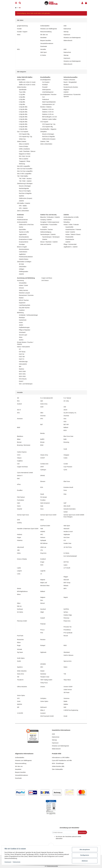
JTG (42, 550)
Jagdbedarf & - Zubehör (71, 247)
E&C (18, 478)
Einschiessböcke (24, 237)
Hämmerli (66, 529)
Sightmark (43, 652)
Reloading (67, 222)
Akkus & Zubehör (24, 144)
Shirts (21, 337)
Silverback (67, 652)
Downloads (44, 46)
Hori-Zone (67, 537)
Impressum (67, 35)
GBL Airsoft (67, 506)
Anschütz (66, 416)
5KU (18, 401)
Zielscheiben (23, 267)
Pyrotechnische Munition (71, 87)
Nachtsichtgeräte (24, 188)
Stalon (66, 667)
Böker (19, 439)
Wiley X (43, 710)
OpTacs (66, 612)
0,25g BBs (22, 99)
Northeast (20, 609)
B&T (42, 424)
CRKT (42, 467)
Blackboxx (20, 436)
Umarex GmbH (68, 687)
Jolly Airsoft (20, 547)
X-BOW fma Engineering (71, 710)
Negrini (66, 597)
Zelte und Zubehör (46, 244)
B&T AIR (66, 424)
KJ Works (43, 55)
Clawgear (66, 455)
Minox (19, 594)
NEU (19, 49)
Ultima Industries (22, 687)
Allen (42, 413)
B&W (19, 427)
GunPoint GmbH (45, 526)
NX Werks (20, 612)
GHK (19, 520)
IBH (20, 366)
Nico (42, 600)
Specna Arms (68, 661)
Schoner (21, 288)
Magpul (66, 577)
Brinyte (42, 442)
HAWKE (43, 532)
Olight (42, 612)
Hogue (19, 537)
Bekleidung (20, 313)
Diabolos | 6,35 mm (48, 114)
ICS (65, 540)
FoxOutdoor (21, 500)
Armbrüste (20, 217)
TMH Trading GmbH (46, 680)
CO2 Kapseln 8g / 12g (26, 137)
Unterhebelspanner (48, 92)
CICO (19, 455)
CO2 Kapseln (44, 122)
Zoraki (65, 716)
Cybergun (43, 470)
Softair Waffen (21, 80)
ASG (65, 422)
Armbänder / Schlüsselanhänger (28, 315)
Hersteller (43, 49)
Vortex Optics (44, 701)
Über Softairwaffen (57, 769)
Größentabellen (45, 26)
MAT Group (67, 583)
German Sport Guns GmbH (48, 515)
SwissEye (43, 674)
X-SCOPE (20, 713)
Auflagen (22, 269)
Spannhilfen (22, 230)
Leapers (20, 571)
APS (42, 419)
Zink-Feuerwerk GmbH (47, 716)
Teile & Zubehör (24, 159)
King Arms (43, 553)
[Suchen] (20, 3)
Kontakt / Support (22, 32)
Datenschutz (67, 29)
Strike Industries (22, 671)
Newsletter (43, 38)
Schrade (20, 649)
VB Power (67, 692)
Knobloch (43, 559)
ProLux (42, 630)
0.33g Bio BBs (23, 119)
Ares (65, 419)
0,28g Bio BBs (23, 114)
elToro (19, 484)
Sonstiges (22, 244)
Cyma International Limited (25, 473)
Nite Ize (19, 606)
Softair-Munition (22, 87)
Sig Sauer (20, 652)
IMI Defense (44, 543)
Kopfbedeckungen (24, 327)
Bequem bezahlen (46, 41)
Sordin (19, 661)
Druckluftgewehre (46, 80)
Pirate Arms (67, 621)
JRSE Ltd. (43, 547)
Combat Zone (44, 464)
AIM (65, 407)
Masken (21, 298)
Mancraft (66, 580)
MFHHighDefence (22, 591)
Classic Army (44, 455)
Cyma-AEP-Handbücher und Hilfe (62, 760)
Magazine (67, 90)
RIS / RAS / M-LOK (25, 156)
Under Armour (68, 690)
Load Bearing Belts (25, 305)
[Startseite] (16, 8)
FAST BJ (22, 354)
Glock (42, 520)
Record (66, 636)
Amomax (43, 416)
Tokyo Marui (67, 680)
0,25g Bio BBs (23, 112)
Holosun (43, 537)
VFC (18, 698)
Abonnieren (82, 832)
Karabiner (22, 310)
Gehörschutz (67, 220)
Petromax (66, 618)
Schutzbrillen (23, 283)
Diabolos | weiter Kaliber (49, 119)
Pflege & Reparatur (25, 330)
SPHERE (43, 664)
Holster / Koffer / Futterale (71, 225)
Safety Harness (24, 290)
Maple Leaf (44, 583)
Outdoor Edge (68, 615)
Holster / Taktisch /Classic (73, 234)
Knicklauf (45, 85)
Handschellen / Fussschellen (49, 225)
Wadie (65, 701)
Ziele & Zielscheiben (23, 211)
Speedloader (23, 90)
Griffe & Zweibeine (24, 149)
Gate (42, 506)
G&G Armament (45, 503)
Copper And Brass (22, 467)
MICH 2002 (22, 376)
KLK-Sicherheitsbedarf (70, 556)
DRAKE (43, 476)
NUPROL (66, 609)
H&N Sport (44, 52)
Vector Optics (21, 695)
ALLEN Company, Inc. (70, 413)
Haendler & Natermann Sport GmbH (28, 529)
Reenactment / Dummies (26, 295)
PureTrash (20, 636)
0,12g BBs (22, 95)
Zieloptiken (44, 132)
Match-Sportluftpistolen (49, 102)
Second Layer (23, 335)
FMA (65, 494)
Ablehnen (85, 861)
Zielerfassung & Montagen (25, 183)
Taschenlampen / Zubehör (48, 234)
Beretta (42, 433)
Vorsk (19, 701)
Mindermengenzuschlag (52, 866)
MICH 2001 (22, 374)
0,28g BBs (22, 102)
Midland (43, 591)
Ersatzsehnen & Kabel (26, 239)
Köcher (21, 227)
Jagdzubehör (23, 234)
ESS (42, 487)
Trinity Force (44, 683)
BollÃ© (42, 439)
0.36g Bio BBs (23, 122)
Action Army (44, 404)
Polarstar (43, 624)
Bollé (65, 439)
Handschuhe (23, 320)
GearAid (20, 509)
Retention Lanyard (24, 293)
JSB (18, 550)
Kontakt (19, 29)
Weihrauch (44, 707)
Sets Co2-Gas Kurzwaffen (25, 169)
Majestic (43, 580)
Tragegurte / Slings (25, 161)
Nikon (19, 603)
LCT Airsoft (67, 568)
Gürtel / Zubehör (70, 232)
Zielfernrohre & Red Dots (26, 225)
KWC (42, 565)
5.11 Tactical (67, 398)
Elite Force (67, 481)
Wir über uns (44, 35)
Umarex (43, 687)
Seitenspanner (47, 90)
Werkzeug (22, 164)
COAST (43, 458)
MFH (65, 588)
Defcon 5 (20, 476)
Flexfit (42, 494)
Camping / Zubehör (46, 220)
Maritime (22, 369)
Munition (66, 85)
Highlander (67, 534)
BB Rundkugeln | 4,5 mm (50, 117)
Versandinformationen (47, 43)
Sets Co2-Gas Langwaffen (25, 171)
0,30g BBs (22, 104)
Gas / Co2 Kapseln (23, 132)
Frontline (43, 500)
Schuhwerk (22, 332)
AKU (18, 413)
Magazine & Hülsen (25, 154)
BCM (65, 430)
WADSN (20, 704)
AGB (65, 26)
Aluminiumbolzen (24, 249)
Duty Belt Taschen (24, 308)
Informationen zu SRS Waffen (61, 758)
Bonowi (19, 442)
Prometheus (67, 630)
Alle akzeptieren (85, 850)
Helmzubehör (23, 364)
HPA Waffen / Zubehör (24, 203)
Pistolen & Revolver (69, 80)
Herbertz (20, 534)
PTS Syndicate (68, 633)
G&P (65, 503)
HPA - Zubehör (23, 208)
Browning (66, 442)
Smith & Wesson (68, 655)
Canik (65, 449)
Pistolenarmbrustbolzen (26, 257)
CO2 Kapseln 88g (24, 134)
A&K (42, 401)
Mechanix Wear (45, 586)
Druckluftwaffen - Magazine (48, 129)
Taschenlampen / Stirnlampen (51, 237)
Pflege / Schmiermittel (70, 244)
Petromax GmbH (22, 621)
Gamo (19, 506)
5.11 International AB (47, 398)
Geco (42, 509)
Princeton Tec (68, 627)
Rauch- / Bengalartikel (70, 82)
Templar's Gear (45, 677)
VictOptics (43, 698)
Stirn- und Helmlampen (26, 384)
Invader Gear (67, 543)
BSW (42, 445)
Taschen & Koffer (24, 232)
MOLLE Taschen (24, 300)
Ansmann (20, 419)
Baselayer (22, 318)
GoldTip (19, 523)
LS (41, 574)
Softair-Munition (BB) (58, 766)
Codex (66, 458)
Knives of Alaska (22, 559)
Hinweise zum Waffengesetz (49, 29)
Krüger (42, 562)
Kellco (19, 553)
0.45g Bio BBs (23, 129)
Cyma (65, 470)
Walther (66, 704)
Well (65, 707)
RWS (65, 645)
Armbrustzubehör (22, 222)
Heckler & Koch (68, 532)
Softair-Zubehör (22, 141)
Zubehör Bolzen (24, 259)
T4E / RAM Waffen (23, 176)
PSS (42, 633)
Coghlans (20, 461)
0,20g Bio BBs (23, 107)
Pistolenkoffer (70, 237)
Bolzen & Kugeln (22, 247)
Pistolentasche (70, 239)
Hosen (21, 322)
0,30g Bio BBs (23, 117)
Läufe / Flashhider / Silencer (27, 151)
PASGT (21, 381)
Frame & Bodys (24, 146)
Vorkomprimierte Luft (48, 104)
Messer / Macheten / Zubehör (49, 242)
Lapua (65, 565)
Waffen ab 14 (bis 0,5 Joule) (27, 82)
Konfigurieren (85, 855)
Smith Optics (21, 658)
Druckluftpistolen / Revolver (48, 95)
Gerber (66, 512)
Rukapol (43, 645)
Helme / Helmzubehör (23, 347)
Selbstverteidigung (46, 232)
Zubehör (21, 201)
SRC (42, 667)
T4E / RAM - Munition (25, 179)
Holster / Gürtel (23, 285)
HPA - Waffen (23, 206)
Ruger (19, 645)
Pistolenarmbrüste (22, 220)
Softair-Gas (22, 139)
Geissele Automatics (70, 509)
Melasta (66, 586)
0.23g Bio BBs (23, 109)
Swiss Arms (21, 674)
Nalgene (43, 597)
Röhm (19, 642)
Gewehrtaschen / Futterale (73, 230)
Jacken (21, 325)
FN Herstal (44, 497)
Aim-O (19, 410)
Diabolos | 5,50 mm (48, 112)
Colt (18, 464)
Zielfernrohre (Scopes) (26, 198)
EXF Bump (22, 352)
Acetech (20, 404)
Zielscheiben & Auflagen (24, 262)
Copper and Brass (47, 278)
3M (18, 398)
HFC (42, 534)
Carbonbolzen (23, 252)
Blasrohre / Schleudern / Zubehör (50, 217)
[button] (82, 3)
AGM (42, 407)
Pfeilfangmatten (24, 272)
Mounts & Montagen (25, 186)
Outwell (43, 618)
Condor (66, 464)
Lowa (19, 574)
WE (18, 707)
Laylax (19, 568)
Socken (21, 340)
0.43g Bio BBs (23, 127)
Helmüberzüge (23, 362)
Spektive (22, 196)
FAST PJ (22, 359)
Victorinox (67, 698)
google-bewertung (22, 26)
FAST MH (22, 357)
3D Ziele (21, 264)
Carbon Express (22, 452)
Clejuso (19, 458)
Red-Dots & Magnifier (25, 193)
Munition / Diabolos (46, 107)
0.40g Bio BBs (23, 124)
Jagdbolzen (22, 254)
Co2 (43, 97)
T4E (65, 674)
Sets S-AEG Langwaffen (24, 174)
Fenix (65, 490)
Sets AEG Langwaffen (24, 166)
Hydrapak (43, 540)
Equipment (22, 303)
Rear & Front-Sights (25, 191)
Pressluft (45, 87)
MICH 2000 (22, 371)
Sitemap (66, 32)
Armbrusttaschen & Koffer (71, 217)
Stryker (42, 671)
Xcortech (43, 713)
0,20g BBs (22, 97)
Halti (42, 529)
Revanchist (20, 640)
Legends (43, 571)
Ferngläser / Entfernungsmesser (50, 222)
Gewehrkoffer (69, 227)
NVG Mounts (23, 379)
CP (20, 349)
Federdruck (46, 99)
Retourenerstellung (46, 32)
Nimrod (42, 603)
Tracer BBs (22, 92)
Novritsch (43, 609)
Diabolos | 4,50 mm (48, 109)
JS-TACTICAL (68, 547)
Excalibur (20, 490)
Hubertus (20, 540)
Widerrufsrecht (68, 41)
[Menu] (16, 3)
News (19, 35)
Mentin (19, 588)
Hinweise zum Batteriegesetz (72, 38)
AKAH (65, 410)
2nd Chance (45, 280)
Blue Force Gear (68, 436)
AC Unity (66, 401)
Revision (43, 640)
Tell (18, 677)
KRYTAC (66, 562)
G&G (19, 503)
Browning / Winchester (24, 445)
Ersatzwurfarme (24, 242)
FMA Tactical (21, 497)
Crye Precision (68, 467)
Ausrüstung (20, 280)
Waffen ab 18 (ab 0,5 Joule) (27, 85)
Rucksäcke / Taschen (47, 230)
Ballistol (66, 427)
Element (43, 481)
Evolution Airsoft (68, 487)
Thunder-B (20, 680)
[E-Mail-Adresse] (65, 832)
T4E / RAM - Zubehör (25, 181)
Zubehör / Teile (45, 141)
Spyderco (20, 667)
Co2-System (46, 82)
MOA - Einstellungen (58, 763)
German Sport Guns (23, 515)
